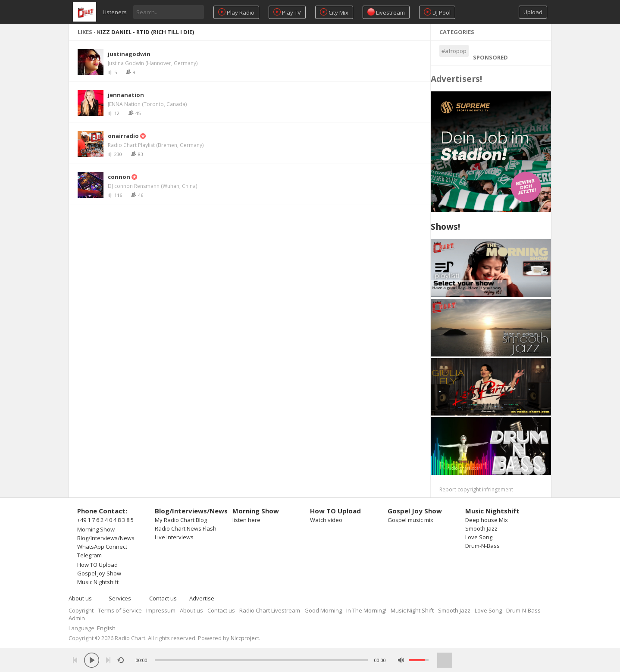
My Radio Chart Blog (181, 520)
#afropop (454, 51)
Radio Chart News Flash (186, 528)
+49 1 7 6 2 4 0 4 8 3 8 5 (105, 520)
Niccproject (245, 638)
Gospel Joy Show (99, 573)
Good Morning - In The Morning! (345, 610)
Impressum (161, 610)
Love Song (479, 537)
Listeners (115, 12)
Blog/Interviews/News (106, 538)
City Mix (334, 12)
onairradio (123, 136)
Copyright (81, 610)
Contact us (163, 598)
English (106, 628)
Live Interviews (174, 537)
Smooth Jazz (481, 528)
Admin (77, 618)
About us (80, 598)
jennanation (126, 95)
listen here (246, 520)
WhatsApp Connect (102, 547)
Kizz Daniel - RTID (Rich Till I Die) (146, 32)
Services (120, 598)
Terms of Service (120, 610)
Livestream (386, 12)
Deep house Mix (487, 520)
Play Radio (236, 12)
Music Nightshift (98, 582)
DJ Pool (437, 12)
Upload (533, 12)
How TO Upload (97, 565)
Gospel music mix (410, 520)
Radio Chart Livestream (270, 610)
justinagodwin (129, 54)
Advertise (202, 598)
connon (119, 177)
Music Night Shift (412, 610)
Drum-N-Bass (482, 546)
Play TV (287, 12)
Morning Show (96, 529)
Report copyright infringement (476, 489)
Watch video (326, 520)
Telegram (89, 555)
